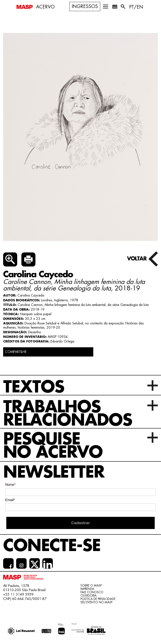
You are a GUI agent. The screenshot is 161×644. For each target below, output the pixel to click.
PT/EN (136, 7)
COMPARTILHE (16, 352)
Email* (10, 500)
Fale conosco (92, 592)
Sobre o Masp (91, 585)
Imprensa (87, 589)
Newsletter (54, 472)
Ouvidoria (89, 596)
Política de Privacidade (98, 599)
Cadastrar (81, 523)
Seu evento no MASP (96, 602)
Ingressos (85, 7)
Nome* (10, 485)
